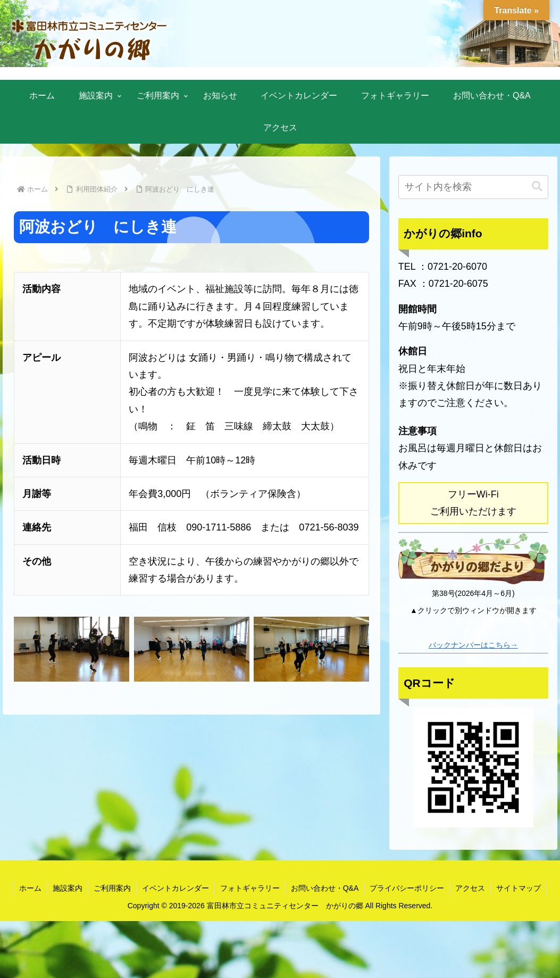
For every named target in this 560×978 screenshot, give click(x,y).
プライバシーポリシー (407, 888)
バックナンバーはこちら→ (473, 645)
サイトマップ (519, 888)
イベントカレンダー (175, 888)
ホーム (30, 888)
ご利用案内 (112, 888)
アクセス (470, 888)
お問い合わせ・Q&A (325, 888)
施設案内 (68, 888)
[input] (473, 187)
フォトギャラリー (250, 888)
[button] (537, 187)
